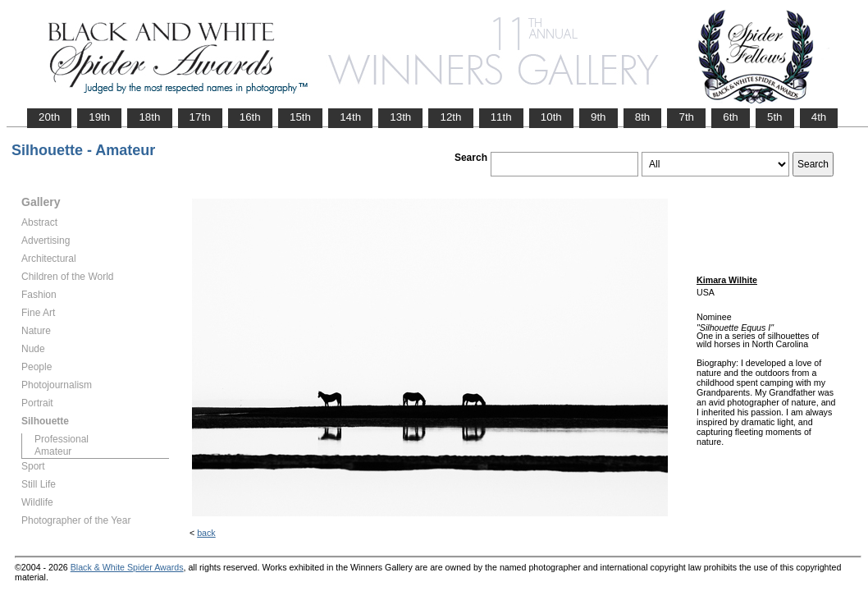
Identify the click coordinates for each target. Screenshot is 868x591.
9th (598, 117)
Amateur (53, 451)
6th (731, 117)
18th (149, 117)
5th (775, 117)
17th (200, 117)
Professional (62, 439)
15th (300, 117)
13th (400, 117)
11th (501, 117)
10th (551, 117)
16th (250, 117)
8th (643, 117)
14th (350, 117)
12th (450, 117)
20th (49, 117)
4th (819, 117)
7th (686, 117)
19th (99, 117)
